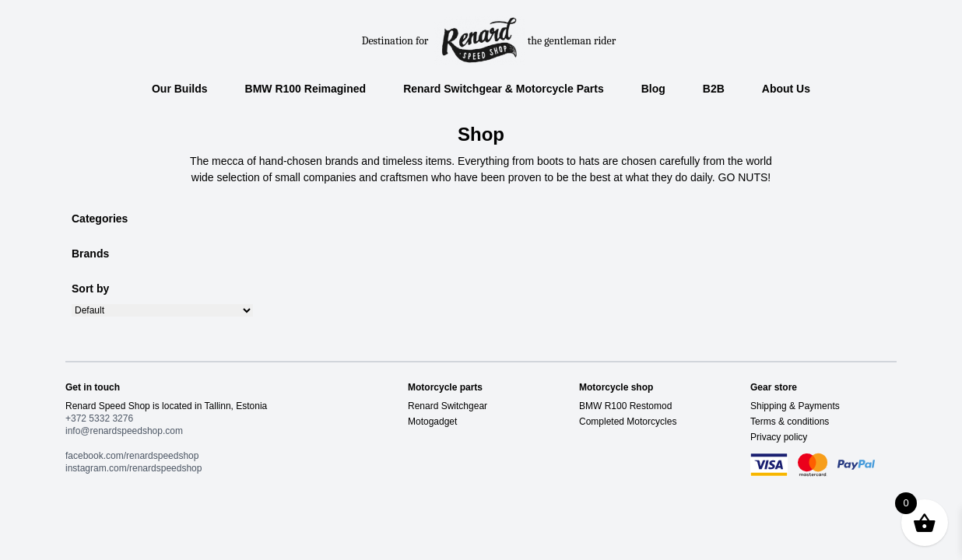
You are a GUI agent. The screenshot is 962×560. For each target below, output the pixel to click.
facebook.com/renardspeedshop (132, 456)
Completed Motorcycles (628, 422)
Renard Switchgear (448, 406)
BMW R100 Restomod (625, 406)
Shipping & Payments (795, 406)
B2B (714, 89)
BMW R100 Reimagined (306, 89)
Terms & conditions (790, 422)
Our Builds (180, 89)
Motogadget (432, 422)
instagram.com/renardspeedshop (133, 468)
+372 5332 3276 (99, 418)
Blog (653, 89)
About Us (786, 89)
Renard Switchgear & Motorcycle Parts (504, 89)
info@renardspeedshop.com (124, 431)
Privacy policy (779, 437)
